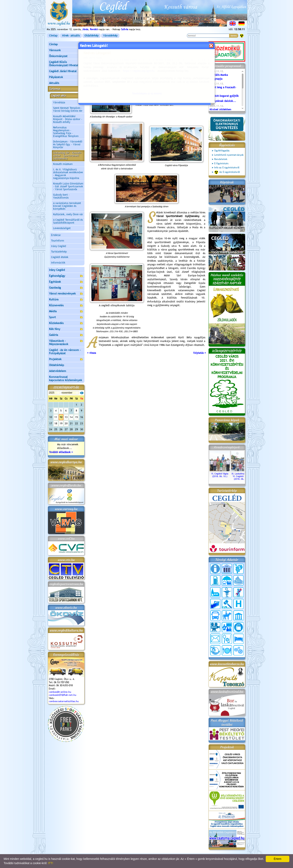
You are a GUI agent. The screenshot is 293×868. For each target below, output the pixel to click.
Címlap (53, 36)
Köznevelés (66, 306)
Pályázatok (56, 77)
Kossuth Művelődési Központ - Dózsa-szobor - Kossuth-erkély (68, 119)
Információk (58, 263)
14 (71, 417)
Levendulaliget (62, 228)
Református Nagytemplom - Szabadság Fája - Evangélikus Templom (66, 132)
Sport (66, 317)
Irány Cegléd (58, 246)
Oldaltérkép (91, 36)
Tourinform (58, 241)
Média (66, 312)
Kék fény (66, 329)
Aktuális (66, 83)
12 (61, 417)
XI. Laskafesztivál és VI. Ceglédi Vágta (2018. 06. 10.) (241, 475)
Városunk (66, 50)
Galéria (66, 335)
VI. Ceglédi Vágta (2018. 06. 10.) (220, 474)
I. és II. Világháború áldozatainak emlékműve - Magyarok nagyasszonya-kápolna (68, 174)
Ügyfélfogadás (222, 151)
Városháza (59, 102)
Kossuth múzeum (63, 164)
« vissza (92, 353)
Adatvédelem (58, 371)
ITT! (51, 863)
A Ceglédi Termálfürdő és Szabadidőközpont (68, 221)
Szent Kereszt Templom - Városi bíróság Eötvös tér (68, 109)
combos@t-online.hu (60, 692)
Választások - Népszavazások (66, 342)
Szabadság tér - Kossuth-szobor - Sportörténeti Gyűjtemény (67, 156)
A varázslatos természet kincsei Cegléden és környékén (67, 206)
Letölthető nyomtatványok (229, 155)
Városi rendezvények (66, 294)
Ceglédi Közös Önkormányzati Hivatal (66, 64)
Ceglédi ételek (60, 257)
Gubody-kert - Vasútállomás (61, 196)
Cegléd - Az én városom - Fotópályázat (65, 352)
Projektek (66, 359)
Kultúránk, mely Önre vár (68, 214)
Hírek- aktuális (71, 36)
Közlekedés (66, 323)
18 (56, 423)
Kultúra (66, 300)
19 (61, 423)
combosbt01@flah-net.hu (63, 695)
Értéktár (56, 235)
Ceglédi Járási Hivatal (63, 71)
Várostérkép (110, 36)
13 (66, 417)
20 (66, 423)
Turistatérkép (59, 252)
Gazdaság (66, 288)
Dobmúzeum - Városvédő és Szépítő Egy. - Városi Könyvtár (68, 144)
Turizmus (66, 89)
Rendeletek (221, 159)
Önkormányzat (66, 56)
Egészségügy (66, 276)
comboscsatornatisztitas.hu (64, 701)
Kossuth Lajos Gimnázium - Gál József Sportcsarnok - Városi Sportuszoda (68, 186)
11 (56, 417)
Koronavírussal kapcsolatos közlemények (66, 378)
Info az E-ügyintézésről (227, 168)
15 (77, 417)
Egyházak (66, 282)
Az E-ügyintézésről (227, 172)
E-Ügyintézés (221, 163)
